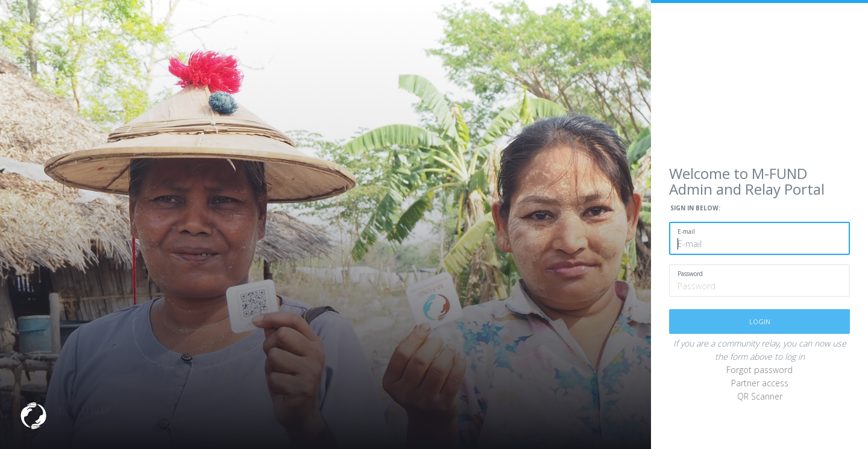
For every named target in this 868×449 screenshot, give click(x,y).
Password (690, 274)
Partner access (760, 383)
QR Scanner (760, 396)
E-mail (686, 231)
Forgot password (759, 370)
